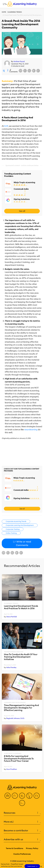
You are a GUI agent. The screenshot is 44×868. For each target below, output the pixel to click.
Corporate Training (13, 529)
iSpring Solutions (22, 199)
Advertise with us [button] (22, 839)
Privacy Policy (32, 848)
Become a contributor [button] (22, 831)
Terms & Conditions (14, 848)
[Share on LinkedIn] (29, 71)
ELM (6, 126)
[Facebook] (8, 796)
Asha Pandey (11, 667)
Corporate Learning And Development (20, 525)
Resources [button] (22, 813)
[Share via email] (34, 71)
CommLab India (21, 189)
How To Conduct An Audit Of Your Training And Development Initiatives (21, 657)
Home (4, 12)
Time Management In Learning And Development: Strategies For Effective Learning (21, 708)
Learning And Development (15, 703)
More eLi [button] (22, 822)
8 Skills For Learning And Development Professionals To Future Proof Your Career (19, 759)
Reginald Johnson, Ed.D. (15, 718)
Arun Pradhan (12, 769)
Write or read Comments (22, 543)
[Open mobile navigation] (4, 4)
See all (22, 211)
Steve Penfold (12, 617)
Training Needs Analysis (14, 652)
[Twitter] (15, 796)
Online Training (11, 533)
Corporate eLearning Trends (16, 521)
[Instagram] (22, 803)
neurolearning (31, 430)
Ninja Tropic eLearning (24, 182)
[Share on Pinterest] (38, 71)
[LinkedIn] (22, 796)
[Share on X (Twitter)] (25, 71)
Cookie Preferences (22, 854)
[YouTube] (29, 796)
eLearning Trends (15, 12)
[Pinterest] (37, 796)
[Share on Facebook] (21, 71)
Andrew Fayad (19, 61)
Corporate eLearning (13, 753)
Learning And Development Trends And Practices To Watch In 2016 (21, 607)
